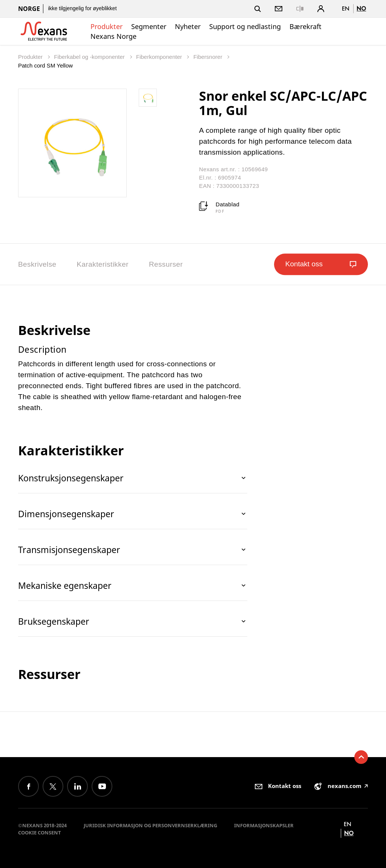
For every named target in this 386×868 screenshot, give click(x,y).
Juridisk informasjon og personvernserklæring (150, 825)
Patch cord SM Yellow (45, 65)
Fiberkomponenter (160, 57)
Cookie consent (40, 833)
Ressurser (166, 264)
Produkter (106, 26)
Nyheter (188, 26)
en (346, 8)
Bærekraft (306, 26)
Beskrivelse (37, 264)
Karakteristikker (103, 264)
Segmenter (149, 26)
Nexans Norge (113, 36)
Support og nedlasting (245, 26)
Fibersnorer (209, 57)
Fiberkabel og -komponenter (90, 57)
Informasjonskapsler (264, 825)
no (361, 8)
